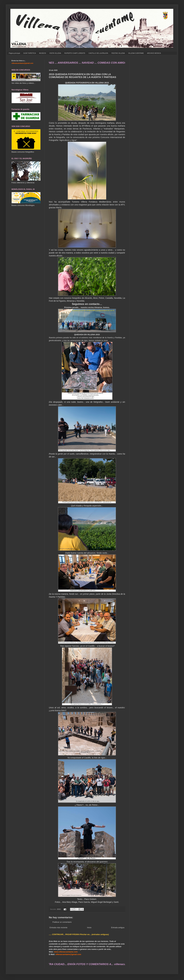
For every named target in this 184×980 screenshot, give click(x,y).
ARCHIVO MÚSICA (154, 53)
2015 (59, 909)
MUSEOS (43, 53)
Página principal (14, 53)
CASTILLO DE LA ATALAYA (98, 53)
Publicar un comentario (62, 922)
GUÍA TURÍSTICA (30, 53)
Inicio (89, 928)
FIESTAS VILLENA (118, 53)
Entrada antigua (118, 928)
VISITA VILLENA (55, 53)
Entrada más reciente (59, 928)
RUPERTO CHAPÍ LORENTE (75, 53)
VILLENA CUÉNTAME (136, 53)
